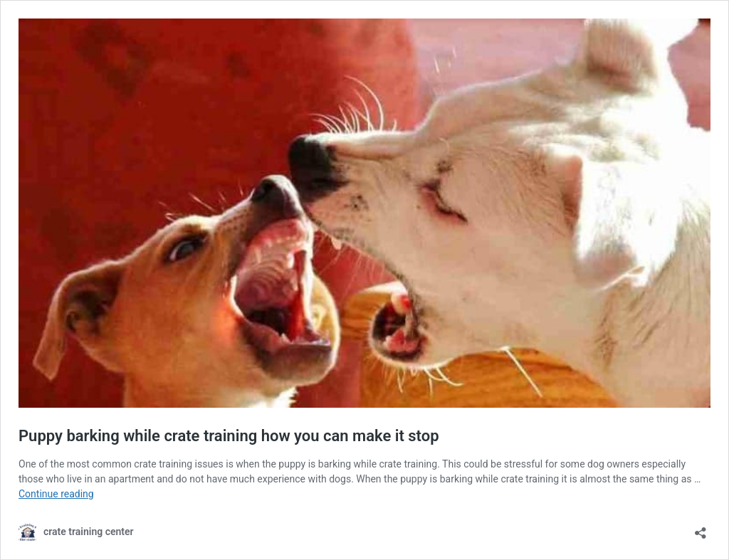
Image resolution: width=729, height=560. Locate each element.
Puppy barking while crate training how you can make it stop (229, 436)
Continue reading (56, 494)
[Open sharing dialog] (701, 528)
